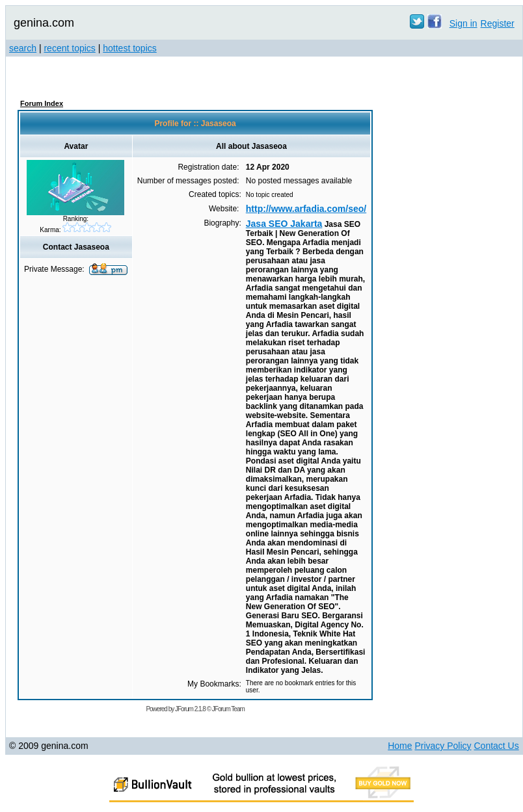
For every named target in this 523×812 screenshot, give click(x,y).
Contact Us (496, 746)
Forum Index (42, 103)
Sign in (463, 23)
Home (400, 746)
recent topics (69, 48)
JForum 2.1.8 (190, 709)
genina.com (44, 23)
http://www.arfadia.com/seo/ (306, 209)
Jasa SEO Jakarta (284, 224)
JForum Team (228, 709)
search (23, 48)
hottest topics (130, 48)
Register (498, 23)
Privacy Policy (443, 746)
